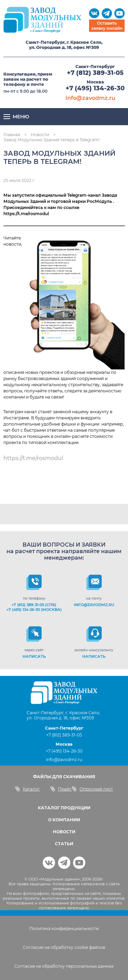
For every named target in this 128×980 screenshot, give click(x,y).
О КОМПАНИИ (64, 820)
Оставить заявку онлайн (107, 26)
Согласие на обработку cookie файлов (64, 947)
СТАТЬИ (64, 844)
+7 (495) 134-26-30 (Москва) (34, 610)
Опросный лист (92, 789)
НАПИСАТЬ (34, 656)
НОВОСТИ (64, 832)
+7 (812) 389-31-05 (95, 73)
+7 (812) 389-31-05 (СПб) (34, 605)
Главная (12, 135)
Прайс (61, 789)
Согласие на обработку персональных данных (64, 966)
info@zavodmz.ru (90, 98)
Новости (40, 135)
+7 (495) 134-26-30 (95, 88)
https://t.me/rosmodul (33, 458)
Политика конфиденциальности (64, 929)
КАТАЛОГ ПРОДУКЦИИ (64, 808)
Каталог (27, 789)
